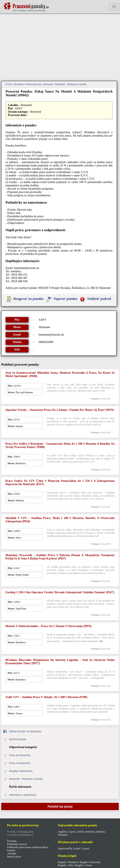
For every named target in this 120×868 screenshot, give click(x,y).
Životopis (12, 841)
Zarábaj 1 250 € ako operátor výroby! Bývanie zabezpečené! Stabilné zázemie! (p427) (60, 592)
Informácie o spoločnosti (23, 795)
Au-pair (85, 848)
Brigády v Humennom (21, 771)
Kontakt (11, 850)
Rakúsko (100, 832)
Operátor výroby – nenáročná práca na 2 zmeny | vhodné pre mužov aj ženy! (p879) (60, 410)
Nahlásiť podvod (99, 299)
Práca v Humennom (20, 763)
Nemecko (90, 832)
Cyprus (72, 832)
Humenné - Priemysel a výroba (71, 84)
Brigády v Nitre (66, 865)
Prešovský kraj (34, 84)
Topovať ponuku (65, 299)
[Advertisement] (60, 48)
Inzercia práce (14, 857)
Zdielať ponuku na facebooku (25, 731)
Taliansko (63, 835)
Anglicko (63, 832)
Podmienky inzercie (17, 844)
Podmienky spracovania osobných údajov (28, 847)
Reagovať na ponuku (28, 299)
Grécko (80, 832)
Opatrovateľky (65, 848)
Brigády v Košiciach (90, 862)
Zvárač (77, 848)
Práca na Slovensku (20, 755)
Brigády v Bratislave (68, 862)
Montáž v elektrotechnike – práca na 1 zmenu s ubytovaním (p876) (48, 626)
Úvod (9, 84)
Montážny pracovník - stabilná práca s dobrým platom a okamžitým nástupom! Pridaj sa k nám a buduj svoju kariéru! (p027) (60, 557)
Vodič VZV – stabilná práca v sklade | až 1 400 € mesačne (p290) (46, 697)
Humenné (48, 84)
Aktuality (12, 853)
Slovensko (19, 84)
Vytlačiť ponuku (18, 739)
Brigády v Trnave (83, 865)
